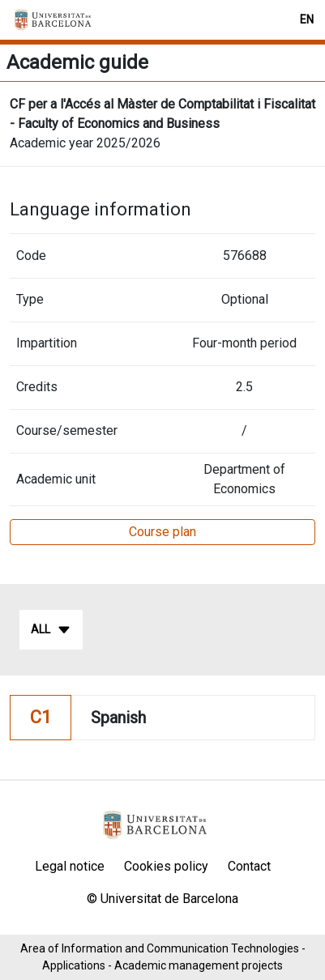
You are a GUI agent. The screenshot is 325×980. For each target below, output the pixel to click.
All (51, 630)
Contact (249, 866)
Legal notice (70, 866)
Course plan (162, 532)
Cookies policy (166, 866)
